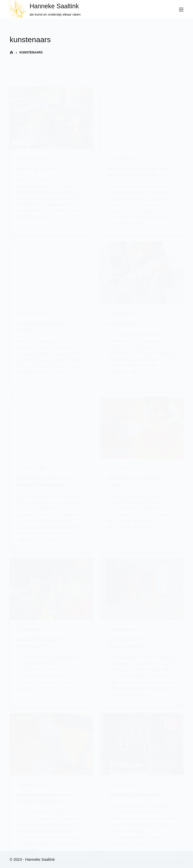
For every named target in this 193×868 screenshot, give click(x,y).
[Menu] (181, 10)
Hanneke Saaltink (54, 6)
